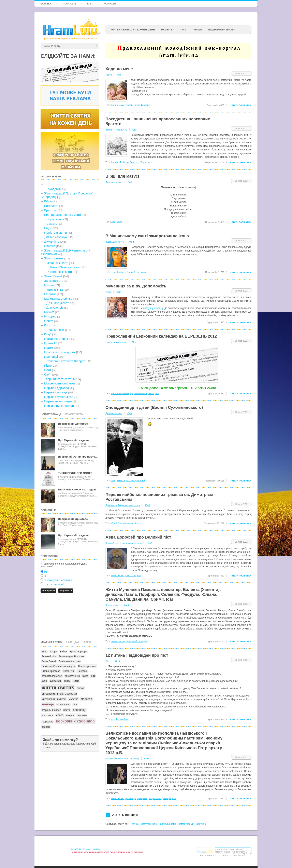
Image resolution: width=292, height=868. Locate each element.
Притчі (49, 348)
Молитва (168, 30)
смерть (70, 715)
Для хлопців (55, 307)
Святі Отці (69, 671)
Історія (49, 285)
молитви (86, 699)
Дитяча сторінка (56, 237)
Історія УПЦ (55, 290)
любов (80, 688)
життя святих (58, 687)
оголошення (63, 705)
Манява (121, 272)
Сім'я (48, 374)
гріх (141, 523)
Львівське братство (70, 661)
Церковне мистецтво (59, 401)
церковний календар (75, 721)
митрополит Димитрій (54, 699)
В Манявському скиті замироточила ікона (147, 236)
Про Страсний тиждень (73, 440)
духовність (55, 681)
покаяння (128, 523)
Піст (47, 325)
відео (85, 676)
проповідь (80, 710)
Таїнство (82, 671)
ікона (44, 652)
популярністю (149, 824)
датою (135, 824)
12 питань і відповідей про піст (137, 655)
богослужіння (72, 676)
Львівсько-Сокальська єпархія (59, 666)
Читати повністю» (241, 105)
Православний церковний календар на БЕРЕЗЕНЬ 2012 (161, 336)
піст (75, 705)
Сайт (48, 370)
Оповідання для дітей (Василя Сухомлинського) (154, 407)
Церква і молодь (56, 392)
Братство (51, 210)
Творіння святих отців (59, 379)
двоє (44, 681)
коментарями (186, 824)
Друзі (90, 4)
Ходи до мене (119, 69)
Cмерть (52, 224)
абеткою (201, 824)
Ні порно (50, 316)
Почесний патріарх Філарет (66, 361)
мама (122, 105)
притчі (67, 710)
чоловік (46, 727)
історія (54, 652)
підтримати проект (222, 30)
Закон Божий (53, 276)
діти (93, 676)
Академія (54, 189)
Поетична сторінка (57, 339)
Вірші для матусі (122, 176)
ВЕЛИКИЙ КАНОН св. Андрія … (79, 490)
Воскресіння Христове (73, 424)
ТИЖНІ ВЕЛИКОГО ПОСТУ (75, 473)
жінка (67, 681)
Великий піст (55, 330)
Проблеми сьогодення (60, 352)
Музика (49, 312)
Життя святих (54, 258)
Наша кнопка (208, 855)
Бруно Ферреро (78, 652)
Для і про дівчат (58, 303)
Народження (55, 219)
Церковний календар (59, 406)
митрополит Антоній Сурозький (59, 694)
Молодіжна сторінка (58, 299)
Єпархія (50, 246)
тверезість (47, 722)
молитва (74, 699)
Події (48, 334)
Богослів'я (51, 206)
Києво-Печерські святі (66, 267)
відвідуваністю (168, 824)
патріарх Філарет (51, 710)
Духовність (52, 241)
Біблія (48, 201)
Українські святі (57, 263)
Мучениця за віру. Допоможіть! (137, 286)
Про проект (69, 4)
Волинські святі (61, 272)
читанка (121, 480)
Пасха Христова (87, 666)
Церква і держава (57, 388)
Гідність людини (56, 233)
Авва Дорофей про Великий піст (138, 537)
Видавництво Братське (71, 656)
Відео (48, 228)
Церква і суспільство (59, 397)
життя (76, 681)
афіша (197, 30)
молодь (48, 704)
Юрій (135, 130)
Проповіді (51, 357)
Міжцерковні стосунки (60, 383)
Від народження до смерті (63, 215)
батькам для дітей (52, 676)
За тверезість (54, 281)
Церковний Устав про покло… (78, 457)
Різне (48, 365)
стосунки (82, 715)
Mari (119, 75)
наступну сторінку (153, 308)
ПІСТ (184, 30)
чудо (114, 272)
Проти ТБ (51, 343)
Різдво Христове (51, 671)
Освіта (49, 321)
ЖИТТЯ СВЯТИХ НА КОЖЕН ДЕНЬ (133, 30)
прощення (142, 798)
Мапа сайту (241, 855)
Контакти (110, 4)
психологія (48, 715)
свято (60, 715)
